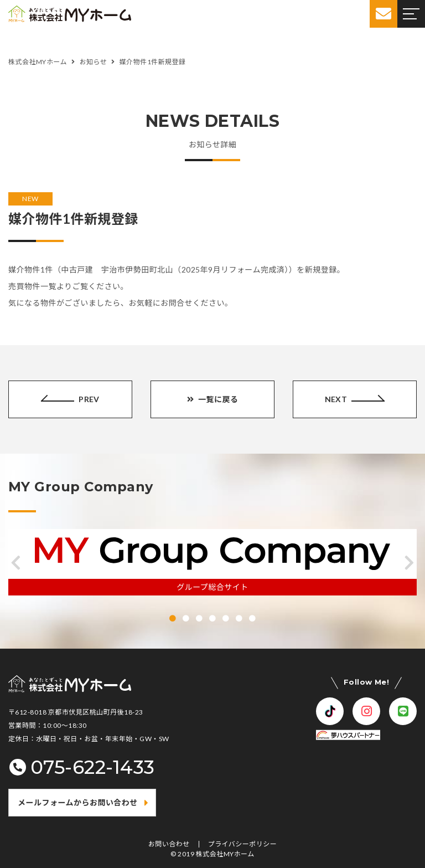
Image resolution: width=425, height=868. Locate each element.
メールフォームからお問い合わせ (78, 802)
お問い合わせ (169, 844)
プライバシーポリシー (243, 844)
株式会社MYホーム (225, 854)
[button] (16, 563)
